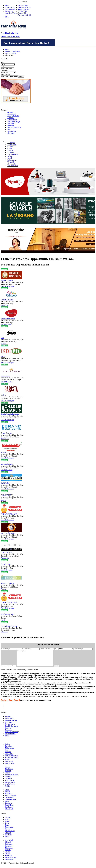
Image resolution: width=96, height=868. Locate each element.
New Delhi (9, 757)
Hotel (9, 129)
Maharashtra (9, 751)
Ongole (10, 158)
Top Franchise (23, 5)
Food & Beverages (14, 122)
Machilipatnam (13, 154)
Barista (3, 395)
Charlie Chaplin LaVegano (10, 414)
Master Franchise (24, 9)
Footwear (11, 123)
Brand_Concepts (7, 433)
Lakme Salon (5, 376)
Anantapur (11, 143)
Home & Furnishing (14, 127)
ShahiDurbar (5, 483)
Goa (7, 753)
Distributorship (10, 737)
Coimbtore (9, 847)
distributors (11, 133)
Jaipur (7, 826)
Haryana (8, 755)
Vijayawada (11, 164)
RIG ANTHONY (7, 495)
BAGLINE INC (6, 552)
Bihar (7, 804)
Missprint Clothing (7, 583)
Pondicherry (9, 810)
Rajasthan (8, 749)
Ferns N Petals (6, 564)
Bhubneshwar (10, 834)
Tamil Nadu (9, 808)
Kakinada (11, 152)
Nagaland (8, 782)
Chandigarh (9, 812)
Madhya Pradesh (11, 802)
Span (3, 338)
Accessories (12, 131)
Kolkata (8, 853)
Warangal (8, 859)
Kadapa (10, 150)
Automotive (12, 114)
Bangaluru (9, 849)
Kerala (7, 795)
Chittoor (10, 147)
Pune (7, 822)
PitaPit (3, 357)
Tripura (8, 776)
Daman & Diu (10, 785)
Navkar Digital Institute (9, 626)
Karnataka (9, 797)
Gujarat (8, 747)
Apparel (10, 112)
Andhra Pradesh (11, 53)
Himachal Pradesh (11, 759)
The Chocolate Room (8, 533)
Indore (7, 824)
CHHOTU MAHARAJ (9, 514)
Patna (7, 828)
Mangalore (9, 851)
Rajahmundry (12, 160)
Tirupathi (11, 162)
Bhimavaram (12, 145)
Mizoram (8, 774)
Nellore (10, 156)
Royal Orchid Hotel (8, 614)
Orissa (7, 793)
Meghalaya (9, 772)
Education (11, 118)
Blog (7, 17)
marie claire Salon (7, 464)
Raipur (7, 832)
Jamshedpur (9, 830)
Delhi (7, 840)
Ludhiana (8, 838)
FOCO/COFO (23, 11)
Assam (7, 770)
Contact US (22, 13)
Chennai (8, 845)
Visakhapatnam (13, 166)
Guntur (10, 149)
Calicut (8, 855)
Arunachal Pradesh (12, 778)
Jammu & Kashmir (12, 761)
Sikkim (8, 789)
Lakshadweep (10, 787)
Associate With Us (24, 7)
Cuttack (8, 857)
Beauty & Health (13, 116)
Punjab (7, 763)
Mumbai (8, 821)
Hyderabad (9, 843)
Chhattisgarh (9, 801)
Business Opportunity (13, 51)
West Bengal (9, 784)
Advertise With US (24, 15)
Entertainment (12, 120)
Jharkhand (9, 806)
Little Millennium (7, 300)
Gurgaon (8, 836)
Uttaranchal (9, 765)
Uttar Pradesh (10, 766)
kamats (3, 452)
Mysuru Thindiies (7, 281)
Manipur (8, 780)
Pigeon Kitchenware (8, 319)
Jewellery (11, 125)
